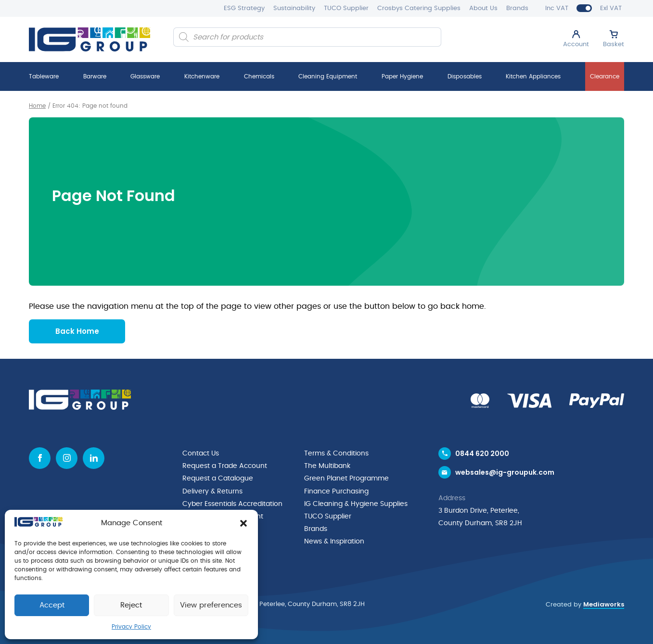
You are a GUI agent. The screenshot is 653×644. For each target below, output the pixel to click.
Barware (95, 76)
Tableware (44, 76)
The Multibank (327, 466)
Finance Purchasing (336, 491)
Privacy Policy (131, 627)
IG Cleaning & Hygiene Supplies (356, 503)
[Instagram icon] (67, 458)
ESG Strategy (244, 8)
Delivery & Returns (212, 491)
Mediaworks (604, 603)
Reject (131, 605)
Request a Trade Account (225, 466)
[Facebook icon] (40, 458)
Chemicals (259, 76)
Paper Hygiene (402, 76)
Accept (52, 605)
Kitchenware (202, 76)
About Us (483, 8)
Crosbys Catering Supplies (419, 8)
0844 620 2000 (482, 453)
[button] (243, 523)
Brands (517, 8)
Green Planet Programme (346, 478)
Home (37, 106)
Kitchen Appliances (533, 76)
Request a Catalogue (218, 478)
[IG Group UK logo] (90, 39)
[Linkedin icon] (94, 458)
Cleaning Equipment (328, 76)
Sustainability (294, 8)
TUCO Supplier (346, 8)
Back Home (77, 331)
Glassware (145, 76)
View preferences (211, 605)
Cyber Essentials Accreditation (232, 503)
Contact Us (201, 453)
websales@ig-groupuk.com (505, 472)
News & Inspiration (334, 541)
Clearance (605, 76)
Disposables (465, 76)
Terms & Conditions (336, 453)
